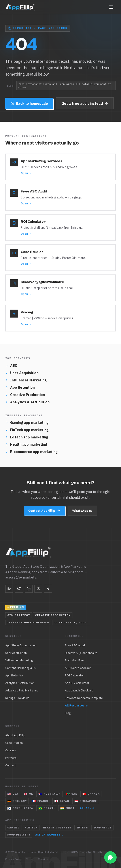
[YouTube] (38, 589)
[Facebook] (48, 589)
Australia (50, 794)
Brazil (47, 808)
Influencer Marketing (26, 380)
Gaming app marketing (27, 423)
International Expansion (28, 622)
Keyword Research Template (84, 698)
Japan (62, 801)
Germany (17, 801)
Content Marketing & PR (21, 668)
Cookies (43, 859)
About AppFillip (15, 735)
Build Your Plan (74, 660)
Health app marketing (26, 444)
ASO (11, 365)
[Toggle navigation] (111, 7)
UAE (72, 794)
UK (28, 794)
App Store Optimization (21, 645)
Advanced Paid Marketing (22, 690)
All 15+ (87, 808)
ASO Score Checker (78, 668)
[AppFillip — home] (20, 7)
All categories (49, 835)
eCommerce (103, 828)
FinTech (31, 828)
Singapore (86, 801)
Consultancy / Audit (71, 622)
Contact (10, 765)
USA (13, 794)
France (41, 801)
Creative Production (25, 395)
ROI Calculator (74, 675)
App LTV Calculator (77, 683)
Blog (68, 713)
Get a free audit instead (85, 104)
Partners (11, 758)
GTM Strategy (19, 615)
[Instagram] (29, 589)
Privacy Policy (13, 859)
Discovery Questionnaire (81, 653)
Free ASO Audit (75, 645)
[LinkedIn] (9, 589)
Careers (11, 750)
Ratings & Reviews (17, 698)
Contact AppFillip (44, 511)
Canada (91, 794)
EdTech (82, 828)
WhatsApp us (82, 511)
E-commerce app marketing (31, 452)
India (68, 808)
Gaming (13, 828)
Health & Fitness (57, 828)
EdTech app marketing (27, 437)
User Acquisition (22, 373)
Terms (30, 859)
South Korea (20, 808)
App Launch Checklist (79, 690)
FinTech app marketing (27, 430)
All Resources (76, 705)
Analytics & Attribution (27, 402)
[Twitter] (19, 589)
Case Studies (14, 743)
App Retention (20, 387)
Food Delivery (19, 835)
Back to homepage (29, 104)
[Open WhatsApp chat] (110, 857)
